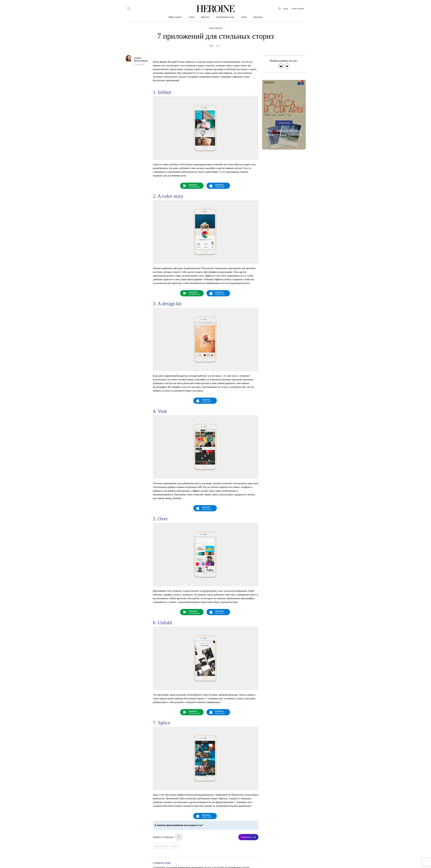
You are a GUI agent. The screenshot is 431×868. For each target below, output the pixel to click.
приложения (160, 846)
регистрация (298, 9)
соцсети (174, 846)
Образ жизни (175, 17)
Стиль (191, 17)
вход (286, 9)
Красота (205, 17)
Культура (258, 17)
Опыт (244, 17)
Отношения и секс (225, 17)
